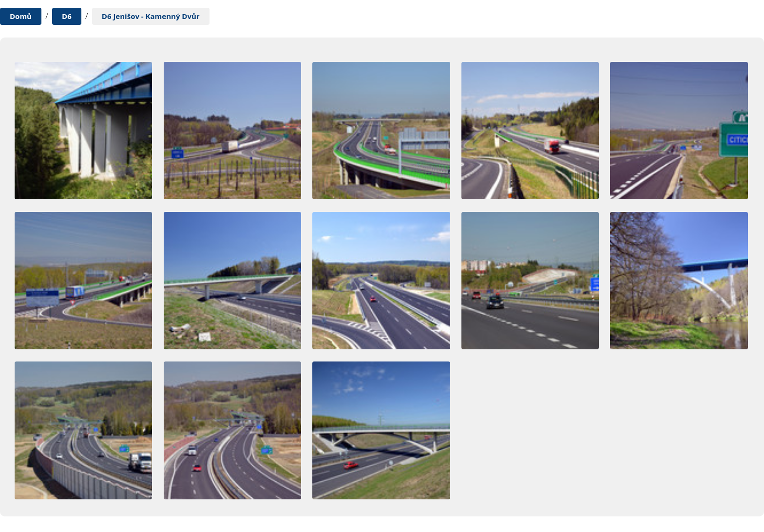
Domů (21, 16)
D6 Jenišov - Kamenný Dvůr (151, 16)
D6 (67, 16)
